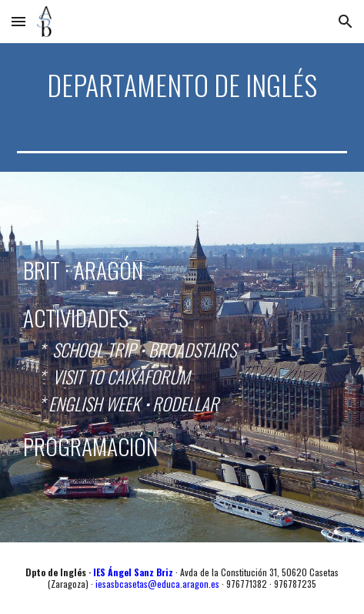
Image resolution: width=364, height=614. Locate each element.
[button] (18, 21)
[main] (182, 85)
